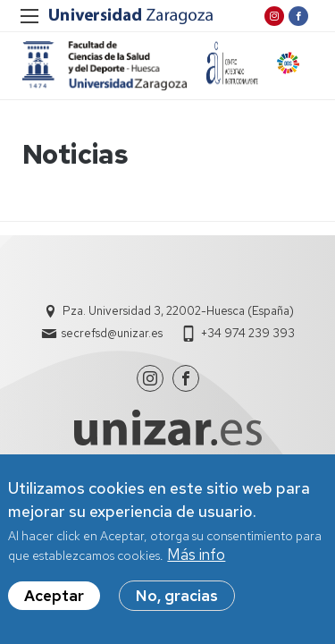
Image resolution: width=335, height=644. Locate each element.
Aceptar (54, 597)
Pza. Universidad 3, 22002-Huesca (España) (178, 311)
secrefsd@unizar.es (112, 333)
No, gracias (177, 597)
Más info (196, 556)
